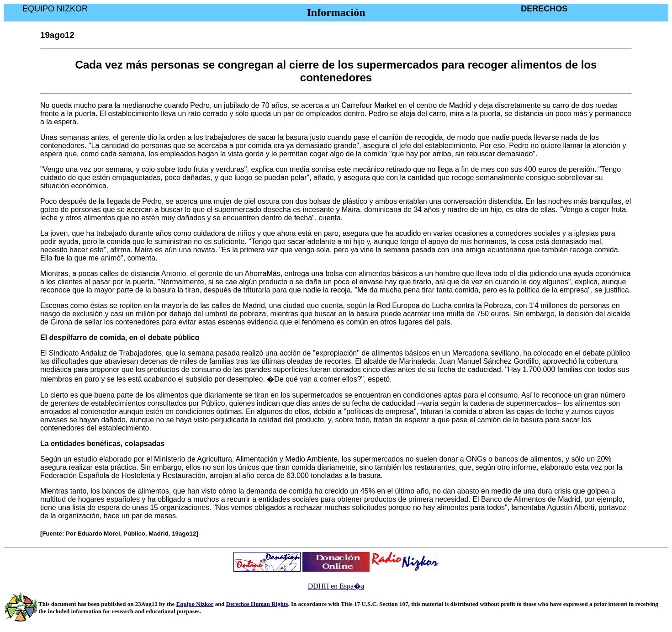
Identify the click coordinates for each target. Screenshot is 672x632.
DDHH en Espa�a (336, 586)
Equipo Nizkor (195, 604)
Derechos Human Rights (257, 604)
